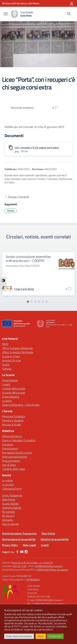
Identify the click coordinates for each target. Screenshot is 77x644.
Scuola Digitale (10, 504)
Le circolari (8, 484)
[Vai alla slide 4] (39, 302)
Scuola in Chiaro (11, 356)
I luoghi (6, 384)
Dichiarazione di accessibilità (19, 539)
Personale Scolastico (14, 416)
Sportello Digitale (12, 508)
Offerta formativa (12, 436)
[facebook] (17, 552)
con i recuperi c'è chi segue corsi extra (37, 147)
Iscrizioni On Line (11, 360)
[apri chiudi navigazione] (6, 14)
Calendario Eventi (12, 489)
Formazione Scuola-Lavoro (17, 453)
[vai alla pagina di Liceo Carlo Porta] (24, 289)
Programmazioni (11, 461)
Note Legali (29, 545)
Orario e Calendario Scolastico (19, 440)
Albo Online (9, 499)
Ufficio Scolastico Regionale (17, 348)
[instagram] (26, 552)
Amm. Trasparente (12, 495)
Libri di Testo (9, 465)
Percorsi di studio (11, 424)
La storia (7, 401)
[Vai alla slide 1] (28, 302)
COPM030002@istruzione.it (49, 566)
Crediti (45, 545)
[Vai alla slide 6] (46, 302)
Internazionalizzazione (15, 457)
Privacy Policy (10, 545)
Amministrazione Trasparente (19, 533)
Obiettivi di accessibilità (55, 539)
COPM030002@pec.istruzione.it (52, 570)
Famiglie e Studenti (13, 420)
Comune (7, 369)
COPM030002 (33, 579)
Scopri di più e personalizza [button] (19, 636)
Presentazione (10, 380)
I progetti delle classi (14, 469)
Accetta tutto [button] (55, 636)
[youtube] (22, 552)
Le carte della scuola (14, 392)
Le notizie (7, 480)
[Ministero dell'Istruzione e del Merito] (21, 3)
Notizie (11, 211)
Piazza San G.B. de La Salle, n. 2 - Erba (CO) (32, 562)
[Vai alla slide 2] (32, 302)
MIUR (5, 344)
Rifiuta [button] (41, 636)
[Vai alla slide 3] (35, 302)
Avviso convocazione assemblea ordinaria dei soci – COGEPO (28, 259)
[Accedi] (72, 3)
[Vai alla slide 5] (43, 302)
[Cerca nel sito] (69, 14)
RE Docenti (8, 516)
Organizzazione (11, 397)
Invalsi (6, 364)
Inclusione (8, 444)
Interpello (7, 520)
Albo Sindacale (10, 524)
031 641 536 (20, 566)
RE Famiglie (9, 512)
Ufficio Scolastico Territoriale (18, 352)
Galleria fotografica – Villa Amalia (21, 405)
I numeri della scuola (14, 388)
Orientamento (10, 448)
